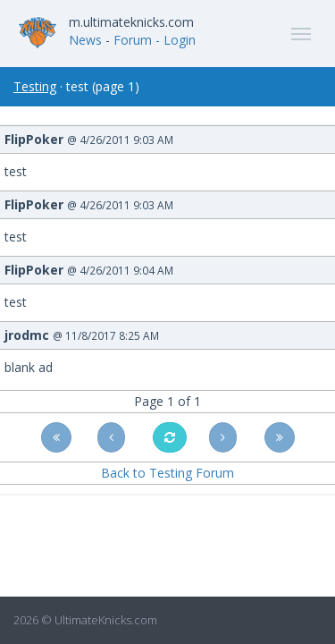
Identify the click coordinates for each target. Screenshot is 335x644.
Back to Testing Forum (167, 473)
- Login (176, 40)
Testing (35, 86)
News (85, 40)
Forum (133, 40)
